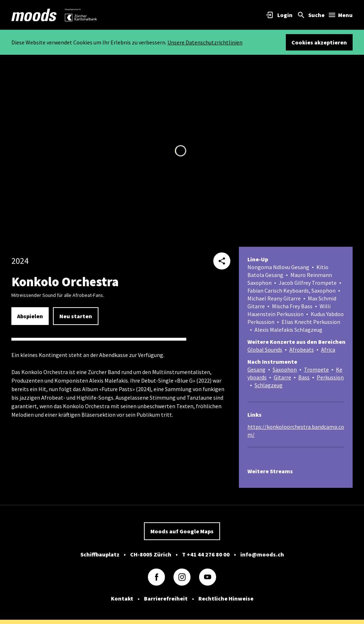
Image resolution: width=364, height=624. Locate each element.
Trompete (316, 369)
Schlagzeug (269, 385)
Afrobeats (302, 350)
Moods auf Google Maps (182, 531)
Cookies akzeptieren (319, 42)
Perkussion (330, 377)
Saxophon (285, 369)
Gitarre (282, 377)
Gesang (256, 369)
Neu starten (76, 316)
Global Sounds (265, 350)
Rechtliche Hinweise (226, 598)
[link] (34, 15)
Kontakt (122, 598)
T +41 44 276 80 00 (206, 554)
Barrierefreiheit (166, 598)
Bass (304, 377)
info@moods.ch (262, 554)
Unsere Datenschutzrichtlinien (205, 42)
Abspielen (30, 316)
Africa (328, 350)
